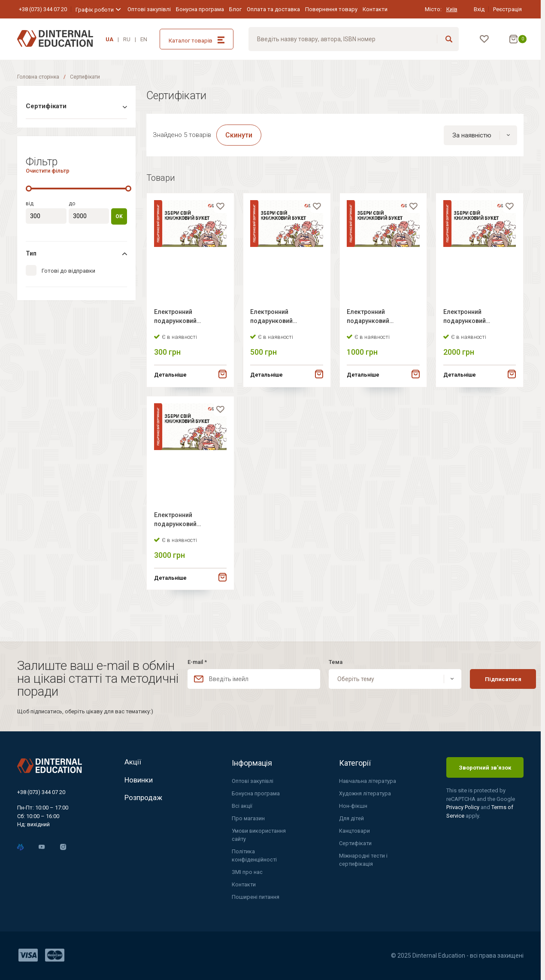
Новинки (140, 781)
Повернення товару (331, 9)
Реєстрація (507, 9)
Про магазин (248, 817)
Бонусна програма (200, 9)
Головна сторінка (38, 77)
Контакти (375, 9)
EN (144, 39)
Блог (235, 9)
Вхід (479, 9)
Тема (326, 660)
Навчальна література (368, 779)
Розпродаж (145, 801)
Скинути (239, 135)
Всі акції (242, 805)
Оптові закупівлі (149, 9)
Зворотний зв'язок (485, 765)
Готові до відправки (68, 271)
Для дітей (352, 817)
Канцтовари (355, 830)
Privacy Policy (463, 805)
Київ (452, 9)
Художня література (366, 792)
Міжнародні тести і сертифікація (364, 860)
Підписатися (487, 677)
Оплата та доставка (273, 9)
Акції (133, 761)
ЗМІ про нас (247, 872)
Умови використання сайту (259, 834)
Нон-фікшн (353, 805)
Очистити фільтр (48, 170)
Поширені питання (256, 897)
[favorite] (219, 210)
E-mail (197, 660)
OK (119, 216)
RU (127, 39)
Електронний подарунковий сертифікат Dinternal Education (185, 321)
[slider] (29, 188)
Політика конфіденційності (254, 855)
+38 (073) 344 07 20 (43, 9)
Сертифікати (356, 842)
